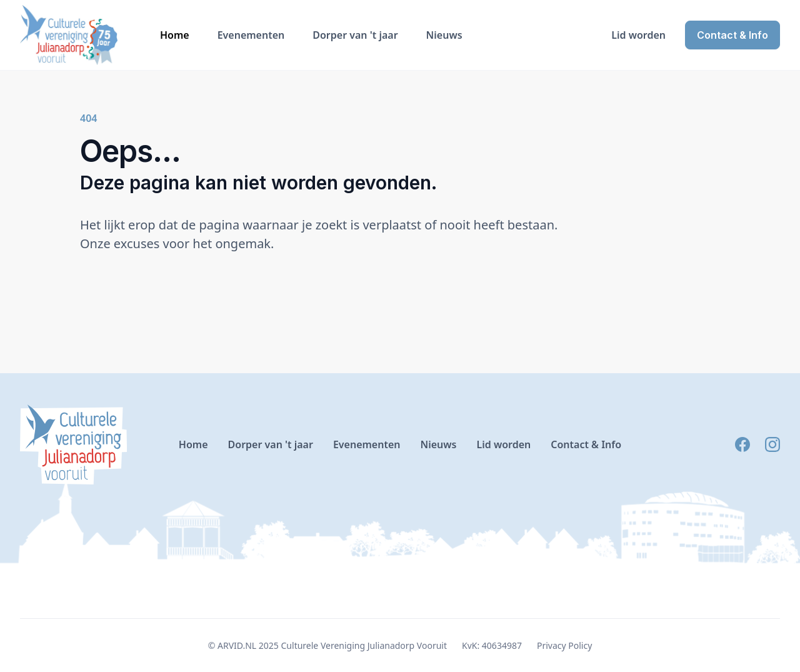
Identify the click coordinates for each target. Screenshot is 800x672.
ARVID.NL (237, 645)
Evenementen (251, 35)
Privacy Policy (564, 645)
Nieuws (444, 35)
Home (175, 35)
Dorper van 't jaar (355, 35)
